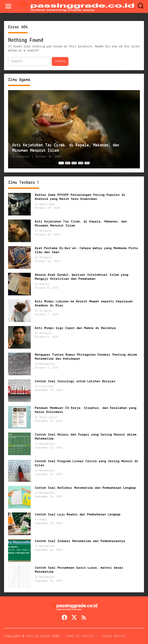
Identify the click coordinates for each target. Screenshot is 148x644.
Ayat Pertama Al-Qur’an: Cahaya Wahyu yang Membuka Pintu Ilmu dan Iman (86, 250)
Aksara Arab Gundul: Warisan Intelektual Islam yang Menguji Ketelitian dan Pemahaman (82, 277)
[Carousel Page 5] (87, 163)
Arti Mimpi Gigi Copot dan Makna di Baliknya (75, 328)
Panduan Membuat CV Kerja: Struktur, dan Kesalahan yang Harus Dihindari (86, 410)
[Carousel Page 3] (74, 163)
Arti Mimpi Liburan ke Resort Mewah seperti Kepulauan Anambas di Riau (84, 304)
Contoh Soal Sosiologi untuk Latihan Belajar (75, 381)
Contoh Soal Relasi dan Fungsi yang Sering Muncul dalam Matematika (86, 437)
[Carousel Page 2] (68, 163)
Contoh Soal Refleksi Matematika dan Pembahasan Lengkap (85, 488)
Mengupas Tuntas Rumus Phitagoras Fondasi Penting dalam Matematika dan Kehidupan (86, 357)
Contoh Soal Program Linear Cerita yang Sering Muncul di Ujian (87, 463)
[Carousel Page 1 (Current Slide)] (61, 163)
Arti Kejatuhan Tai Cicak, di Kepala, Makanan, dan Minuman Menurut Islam (66, 148)
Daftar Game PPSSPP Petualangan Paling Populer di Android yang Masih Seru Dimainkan (80, 197)
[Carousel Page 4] (81, 163)
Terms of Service (80, 636)
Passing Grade (38, 636)
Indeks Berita (113, 636)
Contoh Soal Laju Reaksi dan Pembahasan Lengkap (78, 514)
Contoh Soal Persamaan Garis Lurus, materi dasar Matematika (79, 570)
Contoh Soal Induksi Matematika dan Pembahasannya (80, 541)
